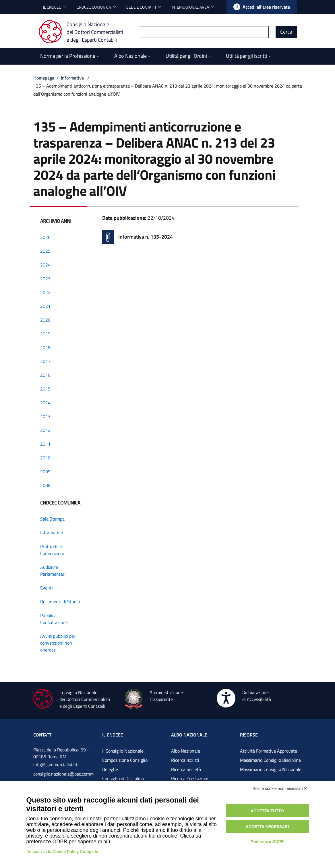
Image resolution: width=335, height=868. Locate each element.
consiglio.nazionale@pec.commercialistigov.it (63, 778)
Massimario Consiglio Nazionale (271, 769)
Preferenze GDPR (267, 842)
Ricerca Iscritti (185, 760)
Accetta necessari (267, 827)
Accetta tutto (267, 811)
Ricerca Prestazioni (190, 778)
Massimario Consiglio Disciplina (270, 760)
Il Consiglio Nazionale (123, 751)
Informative (73, 78)
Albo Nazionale (186, 751)
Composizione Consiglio (125, 760)
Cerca (286, 32)
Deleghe (110, 769)
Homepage (44, 78)
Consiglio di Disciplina (123, 778)
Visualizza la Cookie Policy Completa (63, 852)
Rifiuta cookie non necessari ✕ (280, 788)
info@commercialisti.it (55, 765)
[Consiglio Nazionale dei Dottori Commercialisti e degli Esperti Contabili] (84, 32)
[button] (55, 7)
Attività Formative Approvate (269, 751)
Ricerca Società (186, 769)
